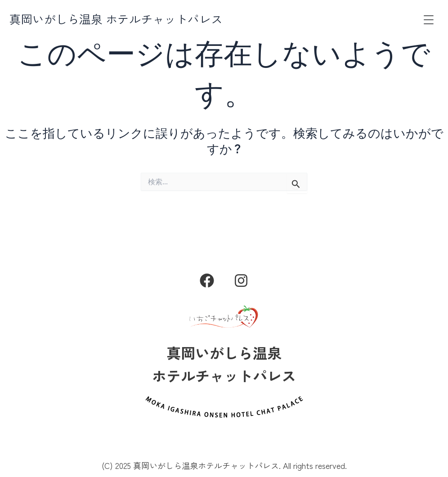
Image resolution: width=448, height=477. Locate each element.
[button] (428, 20)
